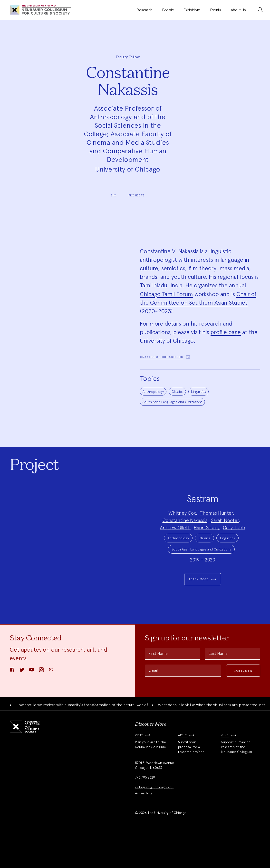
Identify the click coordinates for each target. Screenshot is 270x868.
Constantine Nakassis (185, 537)
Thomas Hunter (216, 530)
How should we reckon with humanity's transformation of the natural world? (82, 738)
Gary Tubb (234, 544)
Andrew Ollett (175, 544)
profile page (226, 332)
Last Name (218, 687)
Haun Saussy (206, 544)
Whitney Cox (182, 530)
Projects (137, 195)
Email (153, 704)
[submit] (260, 10)
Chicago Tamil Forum (166, 294)
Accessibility (144, 827)
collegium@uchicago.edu (154, 820)
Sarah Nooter (225, 537)
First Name (158, 687)
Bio (114, 195)
